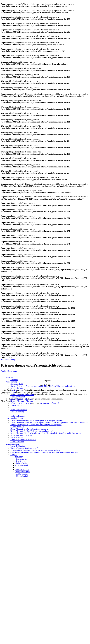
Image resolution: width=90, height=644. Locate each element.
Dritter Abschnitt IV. (22, 435)
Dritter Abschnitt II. (31, 431)
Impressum (13, 371)
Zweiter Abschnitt (43, 386)
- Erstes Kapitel (21, 459)
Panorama (14, 380)
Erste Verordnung (17, 412)
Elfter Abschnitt (17, 405)
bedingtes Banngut (18, 416)
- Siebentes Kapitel (22, 472)
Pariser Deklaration (18, 446)
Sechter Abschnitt (22, 395)
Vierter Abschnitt (17, 390)
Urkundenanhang (12, 444)
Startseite (9, 378)
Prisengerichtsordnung (14, 418)
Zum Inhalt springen (9, 359)
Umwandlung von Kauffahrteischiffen (25, 448)
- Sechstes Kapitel (22, 470)
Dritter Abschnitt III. (46, 433)
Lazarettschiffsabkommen (35, 450)
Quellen (4, 371)
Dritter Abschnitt (17, 388)
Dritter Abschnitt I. (29, 429)
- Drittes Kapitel (21, 463)
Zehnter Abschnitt (21, 403)
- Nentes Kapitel (21, 476)
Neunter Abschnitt (22, 401)
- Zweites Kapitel (22, 461)
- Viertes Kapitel (21, 465)
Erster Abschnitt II (49, 424)
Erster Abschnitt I (37, 420)
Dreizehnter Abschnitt (19, 410)
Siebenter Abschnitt (18, 397)
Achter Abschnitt (21, 399)
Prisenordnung (11, 382)
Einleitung (19, 457)
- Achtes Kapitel (21, 474)
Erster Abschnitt (17, 384)
